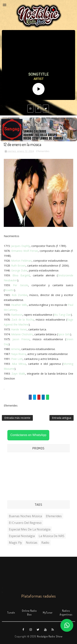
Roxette (9, 290)
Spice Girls (64, 334)
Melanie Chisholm (22, 334)
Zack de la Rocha (23, 320)
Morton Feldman (21, 261)
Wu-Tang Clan (62, 315)
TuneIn (11, 613)
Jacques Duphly (20, 246)
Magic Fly (15, 543)
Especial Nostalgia (22, 536)
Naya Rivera (18, 354)
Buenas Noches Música (25, 516)
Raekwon (17, 315)
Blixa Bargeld (21, 275)
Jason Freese (21, 339)
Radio (45, 543)
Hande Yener (19, 329)
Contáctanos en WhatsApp (28, 435)
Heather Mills (19, 305)
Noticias (32, 543)
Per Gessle (20, 285)
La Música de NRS (52, 536)
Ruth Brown (18, 266)
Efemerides (43, 151)
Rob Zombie (20, 295)
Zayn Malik (18, 374)
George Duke (19, 270)
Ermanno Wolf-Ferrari (25, 251)
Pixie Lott (17, 359)
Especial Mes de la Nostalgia (30, 529)
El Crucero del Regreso (25, 523)
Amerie (15, 349)
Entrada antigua (62, 418)
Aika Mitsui (19, 364)
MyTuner (48, 613)
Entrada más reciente (17, 418)
